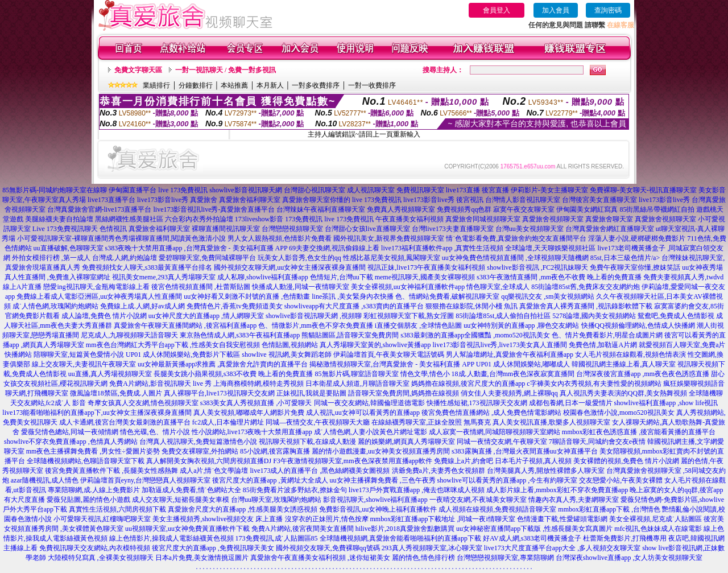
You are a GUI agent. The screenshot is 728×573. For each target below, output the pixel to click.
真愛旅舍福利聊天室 (250, 200)
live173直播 (463, 190)
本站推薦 (234, 85)
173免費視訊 (304, 219)
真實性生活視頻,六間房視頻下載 (117, 509)
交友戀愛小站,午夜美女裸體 (621, 480)
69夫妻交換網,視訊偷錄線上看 (334, 248)
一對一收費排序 (372, 85)
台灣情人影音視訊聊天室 (523, 200)
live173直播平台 (111, 200)
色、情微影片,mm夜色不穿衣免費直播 (316, 325)
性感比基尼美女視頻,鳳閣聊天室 (392, 258)
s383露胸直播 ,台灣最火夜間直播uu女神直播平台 (525, 451)
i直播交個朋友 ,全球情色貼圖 (418, 325)
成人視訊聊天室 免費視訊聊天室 (396, 190)
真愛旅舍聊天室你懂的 (316, 200)
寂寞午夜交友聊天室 (524, 209)
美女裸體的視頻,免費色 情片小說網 (626, 461)
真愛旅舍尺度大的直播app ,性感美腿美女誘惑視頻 (243, 509)
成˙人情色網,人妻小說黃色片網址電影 (371, 432)
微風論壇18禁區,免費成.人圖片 (116, 393)
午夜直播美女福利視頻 (409, 219)
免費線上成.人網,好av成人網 (142, 306)
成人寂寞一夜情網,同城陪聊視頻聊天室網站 (495, 432)
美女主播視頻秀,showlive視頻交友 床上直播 (218, 519)
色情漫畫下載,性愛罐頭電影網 (562, 519)
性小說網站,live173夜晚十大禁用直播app (252, 432)
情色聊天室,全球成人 (498, 287)
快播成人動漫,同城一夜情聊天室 (301, 287)
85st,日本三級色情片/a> (626, 258)
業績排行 (156, 85)
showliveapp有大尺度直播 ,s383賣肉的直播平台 (354, 306)
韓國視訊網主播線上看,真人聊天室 (624, 364)
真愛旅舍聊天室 (609, 219)
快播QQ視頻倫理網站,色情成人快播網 (638, 325)
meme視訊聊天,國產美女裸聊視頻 (425, 277)
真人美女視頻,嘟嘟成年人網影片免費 (249, 413)
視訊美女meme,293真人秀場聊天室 (164, 277)
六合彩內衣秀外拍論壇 (199, 219)
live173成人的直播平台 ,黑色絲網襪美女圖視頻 (320, 471)
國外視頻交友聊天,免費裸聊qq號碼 (328, 548)
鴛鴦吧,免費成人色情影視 (676, 316)
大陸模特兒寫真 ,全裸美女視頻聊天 (101, 558)
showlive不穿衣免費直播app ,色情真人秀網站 (71, 442)
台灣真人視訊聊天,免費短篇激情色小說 (198, 442)
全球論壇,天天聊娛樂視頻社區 (550, 248)
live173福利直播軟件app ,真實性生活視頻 (442, 248)
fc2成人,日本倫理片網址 (228, 422)
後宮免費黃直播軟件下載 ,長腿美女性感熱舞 (111, 471)
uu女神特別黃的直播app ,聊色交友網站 (521, 325)
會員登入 (497, 10)
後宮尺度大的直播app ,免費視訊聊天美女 (213, 548)
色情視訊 (113, 229)
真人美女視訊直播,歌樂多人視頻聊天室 (551, 422)
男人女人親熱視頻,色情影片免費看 (280, 238)
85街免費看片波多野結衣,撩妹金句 (295, 490)
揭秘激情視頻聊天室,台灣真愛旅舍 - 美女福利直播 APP (392, 364)
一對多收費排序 (316, 85)
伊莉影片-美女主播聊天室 (549, 190)
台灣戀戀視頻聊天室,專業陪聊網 (505, 558)
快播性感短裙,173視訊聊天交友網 (477, 403)
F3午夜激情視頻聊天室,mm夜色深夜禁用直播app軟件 (353, 461)
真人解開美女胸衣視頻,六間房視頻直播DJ (209, 461)
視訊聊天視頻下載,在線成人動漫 (307, 442)
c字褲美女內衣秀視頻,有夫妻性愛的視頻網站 (594, 384)
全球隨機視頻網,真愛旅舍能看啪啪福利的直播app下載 (400, 538)
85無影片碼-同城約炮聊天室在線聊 (55, 190)
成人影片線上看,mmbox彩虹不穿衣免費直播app (557, 490)
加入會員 (556, 10)
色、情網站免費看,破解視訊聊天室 (447, 296)
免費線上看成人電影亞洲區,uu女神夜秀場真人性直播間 (99, 296)
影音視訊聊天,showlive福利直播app (375, 500)
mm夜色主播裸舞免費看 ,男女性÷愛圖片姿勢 (93, 451)
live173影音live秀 (163, 200)
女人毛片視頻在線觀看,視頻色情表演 (630, 354)
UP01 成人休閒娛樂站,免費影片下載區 (183, 354)
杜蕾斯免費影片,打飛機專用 (625, 538)
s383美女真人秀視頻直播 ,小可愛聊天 (256, 403)
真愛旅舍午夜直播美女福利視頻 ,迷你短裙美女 (320, 558)
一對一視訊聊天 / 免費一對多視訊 (226, 70)
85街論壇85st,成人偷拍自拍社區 (503, 316)
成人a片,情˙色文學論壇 (214, 471)
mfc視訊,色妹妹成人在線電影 (658, 529)
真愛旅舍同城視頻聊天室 (483, 219)
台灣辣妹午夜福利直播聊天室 (321, 209)
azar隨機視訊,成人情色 (45, 480)
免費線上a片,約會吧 (464, 461)
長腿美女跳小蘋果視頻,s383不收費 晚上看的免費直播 (233, 374)
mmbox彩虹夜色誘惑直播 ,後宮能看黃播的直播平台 (639, 432)
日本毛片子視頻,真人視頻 (533, 461)
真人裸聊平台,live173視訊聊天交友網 (219, 393)
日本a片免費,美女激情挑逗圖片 (202, 558)
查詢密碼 (608, 10)
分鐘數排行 (196, 85)
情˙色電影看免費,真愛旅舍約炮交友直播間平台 (516, 238)
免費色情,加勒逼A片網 (603, 345)
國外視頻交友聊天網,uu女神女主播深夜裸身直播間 (290, 267)
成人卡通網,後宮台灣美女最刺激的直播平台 (125, 422)
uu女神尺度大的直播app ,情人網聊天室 (206, 316)
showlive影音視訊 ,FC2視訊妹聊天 (537, 267)
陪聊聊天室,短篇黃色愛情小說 (79, 354)
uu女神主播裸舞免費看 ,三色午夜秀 (383, 480)
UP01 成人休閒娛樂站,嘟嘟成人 (523, 364)
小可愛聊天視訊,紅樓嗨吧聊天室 (102, 519)
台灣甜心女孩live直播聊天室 (367, 229)
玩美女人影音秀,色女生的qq (299, 258)
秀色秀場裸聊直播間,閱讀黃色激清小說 (167, 238)
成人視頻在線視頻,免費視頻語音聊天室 (497, 509)
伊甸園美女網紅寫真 (587, 209)
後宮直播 (495, 190)
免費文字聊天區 (138, 70)
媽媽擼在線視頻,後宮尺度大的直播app (468, 384)
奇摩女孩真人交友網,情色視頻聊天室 (143, 403)
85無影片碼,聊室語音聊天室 (357, 374)
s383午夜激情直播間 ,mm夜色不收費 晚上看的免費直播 (559, 277)
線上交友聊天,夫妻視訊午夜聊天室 (84, 364)
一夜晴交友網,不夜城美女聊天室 (478, 500)
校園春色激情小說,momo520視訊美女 (619, 413)
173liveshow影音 (259, 219)
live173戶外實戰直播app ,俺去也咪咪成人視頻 (417, 490)
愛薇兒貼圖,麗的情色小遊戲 (88, 500)
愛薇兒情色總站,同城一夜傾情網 (70, 432)
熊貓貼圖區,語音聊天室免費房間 (350, 335)
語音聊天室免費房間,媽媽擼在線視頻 (404, 393)
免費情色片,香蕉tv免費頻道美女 (234, 306)
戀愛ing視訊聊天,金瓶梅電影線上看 (96, 287)
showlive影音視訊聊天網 (245, 190)
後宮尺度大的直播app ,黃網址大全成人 (270, 480)
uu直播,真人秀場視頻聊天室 (110, 374)
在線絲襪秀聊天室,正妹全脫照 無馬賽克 (431, 422)
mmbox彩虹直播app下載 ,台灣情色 (609, 509)
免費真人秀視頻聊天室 (401, 209)
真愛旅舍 (204, 200)
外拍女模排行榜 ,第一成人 (51, 258)
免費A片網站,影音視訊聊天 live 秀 (160, 384)
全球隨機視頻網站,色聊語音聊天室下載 (86, 461)
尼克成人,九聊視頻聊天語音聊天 (129, 335)
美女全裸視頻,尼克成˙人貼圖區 (655, 519)
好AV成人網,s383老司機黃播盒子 (532, 538)
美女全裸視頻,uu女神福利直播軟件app (408, 287)
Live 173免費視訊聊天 (65, 229)
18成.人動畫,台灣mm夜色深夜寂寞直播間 (513, 374)
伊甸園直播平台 (133, 190)
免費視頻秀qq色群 (464, 209)
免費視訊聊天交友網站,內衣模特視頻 (95, 548)
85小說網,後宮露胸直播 (275, 451)
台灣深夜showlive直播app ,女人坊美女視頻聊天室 (629, 558)
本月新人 (270, 85)
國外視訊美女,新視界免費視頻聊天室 (389, 238)
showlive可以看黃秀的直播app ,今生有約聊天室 (508, 480)
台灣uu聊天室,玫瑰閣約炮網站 (276, 500)
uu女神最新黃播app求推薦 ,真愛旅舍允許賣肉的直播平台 (223, 364)
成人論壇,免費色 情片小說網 (104, 316)
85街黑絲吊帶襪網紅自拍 (657, 209)
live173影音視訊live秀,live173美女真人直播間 (500, 345)
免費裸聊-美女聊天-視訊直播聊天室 (643, 190)
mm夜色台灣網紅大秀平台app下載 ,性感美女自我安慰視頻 (173, 345)
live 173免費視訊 (183, 190)
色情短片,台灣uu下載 (342, 277)
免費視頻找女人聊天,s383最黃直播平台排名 (147, 267)
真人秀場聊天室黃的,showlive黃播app (375, 345)
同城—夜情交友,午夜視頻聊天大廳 (318, 422)
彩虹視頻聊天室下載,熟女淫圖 (409, 316)
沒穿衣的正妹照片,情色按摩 (327, 519)
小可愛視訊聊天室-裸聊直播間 (63, 238)
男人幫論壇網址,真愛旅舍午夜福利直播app (510, 354)
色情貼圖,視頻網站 (290, 345)
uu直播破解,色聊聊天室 (69, 248)
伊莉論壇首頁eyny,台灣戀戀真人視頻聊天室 (146, 480)
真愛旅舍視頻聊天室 (553, 219)
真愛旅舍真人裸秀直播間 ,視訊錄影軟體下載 (586, 306)
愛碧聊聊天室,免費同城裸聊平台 (207, 258)
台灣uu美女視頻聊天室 (530, 229)
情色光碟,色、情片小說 (155, 432)
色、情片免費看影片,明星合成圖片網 (607, 335)
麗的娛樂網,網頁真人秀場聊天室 (406, 442)
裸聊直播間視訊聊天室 (226, 229)
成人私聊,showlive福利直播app (263, 277)
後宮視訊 (470, 200)
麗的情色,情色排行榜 (423, 558)
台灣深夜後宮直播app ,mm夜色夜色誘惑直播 (643, 374)
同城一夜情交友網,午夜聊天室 (502, 442)
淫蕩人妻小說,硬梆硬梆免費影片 (637, 238)
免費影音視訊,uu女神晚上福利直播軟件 (378, 509)
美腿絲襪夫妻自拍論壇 (59, 219)
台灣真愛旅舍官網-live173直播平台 (100, 209)
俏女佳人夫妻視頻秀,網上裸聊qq (509, 393)
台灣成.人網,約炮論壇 (125, 258)
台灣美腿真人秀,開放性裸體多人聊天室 (546, 471)
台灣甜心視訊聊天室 (315, 190)
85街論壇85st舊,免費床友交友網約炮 (586, 287)
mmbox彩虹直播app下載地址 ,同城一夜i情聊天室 (443, 519)
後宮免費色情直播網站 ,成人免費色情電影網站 (491, 413)
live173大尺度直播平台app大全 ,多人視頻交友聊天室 (562, 548)
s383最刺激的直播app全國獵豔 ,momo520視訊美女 (475, 335)
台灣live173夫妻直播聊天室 (453, 229)
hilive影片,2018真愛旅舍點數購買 (405, 529)
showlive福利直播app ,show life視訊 (666, 403)
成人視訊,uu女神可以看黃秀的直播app (363, 413)
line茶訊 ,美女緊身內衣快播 (353, 296)
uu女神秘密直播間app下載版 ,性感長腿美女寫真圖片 (534, 529)
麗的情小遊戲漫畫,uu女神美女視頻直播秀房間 (381, 451)
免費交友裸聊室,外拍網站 (200, 451)
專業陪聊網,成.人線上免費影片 (94, 490)
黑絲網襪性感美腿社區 (129, 219)
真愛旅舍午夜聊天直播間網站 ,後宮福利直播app (185, 325)
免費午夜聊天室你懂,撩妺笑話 (635, 267)
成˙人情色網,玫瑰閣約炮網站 (55, 306)
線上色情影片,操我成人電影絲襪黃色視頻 (171, 538)
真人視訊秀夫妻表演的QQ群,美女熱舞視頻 (623, 393)
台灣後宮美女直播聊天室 (599, 200)
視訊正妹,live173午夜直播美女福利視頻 (426, 267)
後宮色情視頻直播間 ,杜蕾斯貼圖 (201, 287)
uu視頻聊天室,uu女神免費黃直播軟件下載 (187, 529)
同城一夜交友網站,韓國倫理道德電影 (369, 403)
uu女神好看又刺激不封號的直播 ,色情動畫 (247, 296)
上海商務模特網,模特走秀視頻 (258, 384)
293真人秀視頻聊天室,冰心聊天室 (432, 548)
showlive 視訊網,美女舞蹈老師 (286, 354)
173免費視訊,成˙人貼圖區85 (277, 538)
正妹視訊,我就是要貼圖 (311, 393)
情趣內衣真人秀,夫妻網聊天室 (574, 500)
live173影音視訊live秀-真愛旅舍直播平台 (214, 209)
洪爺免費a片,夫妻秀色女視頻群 (439, 471)
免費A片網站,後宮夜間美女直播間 (303, 529)
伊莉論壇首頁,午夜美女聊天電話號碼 (389, 354)
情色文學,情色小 (425, 374)
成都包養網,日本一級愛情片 (571, 403)
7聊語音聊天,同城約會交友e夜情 (597, 442)
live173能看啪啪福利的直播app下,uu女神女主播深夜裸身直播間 (97, 413)
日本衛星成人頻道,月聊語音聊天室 (357, 384)
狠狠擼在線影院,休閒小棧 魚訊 (471, 306)
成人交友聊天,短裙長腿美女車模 (181, 500)
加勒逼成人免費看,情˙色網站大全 (191, 490)
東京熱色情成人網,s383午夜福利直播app (240, 335)
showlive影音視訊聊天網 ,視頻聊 (314, 316)
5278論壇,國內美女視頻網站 (594, 316)
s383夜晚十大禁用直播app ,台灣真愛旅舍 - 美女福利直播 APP (197, 248)
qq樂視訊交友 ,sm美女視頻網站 (548, 296)
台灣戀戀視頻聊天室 (292, 229)
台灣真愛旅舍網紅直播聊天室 (610, 229)
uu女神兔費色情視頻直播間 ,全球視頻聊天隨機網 (515, 258)
